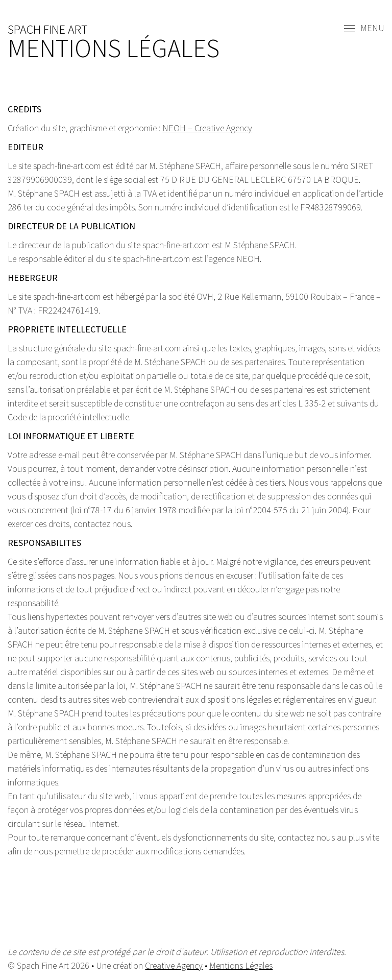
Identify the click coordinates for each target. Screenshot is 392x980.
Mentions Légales (241, 965)
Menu (364, 29)
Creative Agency (174, 965)
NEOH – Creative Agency (207, 128)
